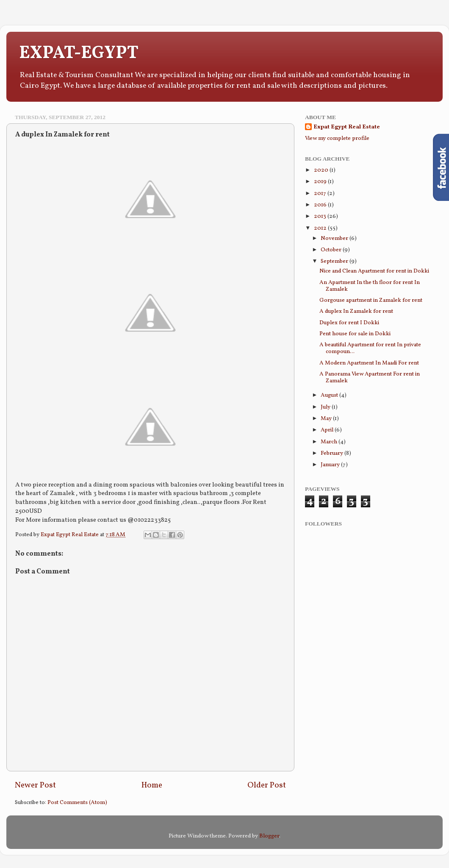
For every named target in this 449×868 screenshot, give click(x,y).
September (335, 261)
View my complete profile (337, 138)
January (331, 465)
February (333, 453)
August (330, 395)
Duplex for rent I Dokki (349, 323)
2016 (321, 205)
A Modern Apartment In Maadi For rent (369, 363)
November (335, 238)
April (328, 430)
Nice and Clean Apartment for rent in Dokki (374, 271)
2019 (321, 182)
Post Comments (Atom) (77, 803)
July (326, 407)
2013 (321, 216)
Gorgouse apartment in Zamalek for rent (371, 300)
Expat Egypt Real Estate (70, 535)
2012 (321, 228)
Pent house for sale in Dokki (355, 334)
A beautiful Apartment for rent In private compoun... (370, 348)
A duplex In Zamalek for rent (356, 311)
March (330, 442)
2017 (321, 193)
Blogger (269, 836)
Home (152, 785)
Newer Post (35, 785)
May (327, 419)
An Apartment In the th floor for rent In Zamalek (370, 286)
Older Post (267, 785)
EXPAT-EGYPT (79, 54)
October (332, 250)
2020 (322, 170)
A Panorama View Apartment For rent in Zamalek (370, 377)
